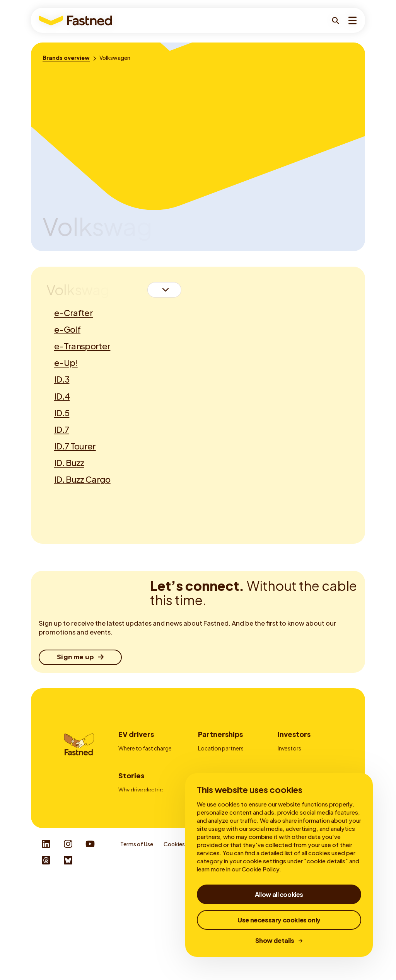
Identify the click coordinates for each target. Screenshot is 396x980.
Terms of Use (137, 941)
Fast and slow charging (147, 849)
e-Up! (66, 362)
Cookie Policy (260, 869)
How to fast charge (143, 759)
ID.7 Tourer (75, 446)
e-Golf (67, 329)
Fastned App (134, 780)
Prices (126, 769)
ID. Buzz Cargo (82, 479)
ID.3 (62, 379)
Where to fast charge (145, 748)
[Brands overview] (66, 58)
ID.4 (62, 396)
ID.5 (62, 413)
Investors (294, 734)
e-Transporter (82, 346)
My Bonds (290, 759)
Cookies (174, 941)
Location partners (221, 748)
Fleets (206, 759)
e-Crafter (73, 313)
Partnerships (220, 734)
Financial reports (299, 769)
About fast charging (144, 860)
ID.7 (61, 429)
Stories (131, 824)
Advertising (212, 769)
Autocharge (134, 791)
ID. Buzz (69, 463)
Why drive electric (141, 839)
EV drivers (136, 734)
